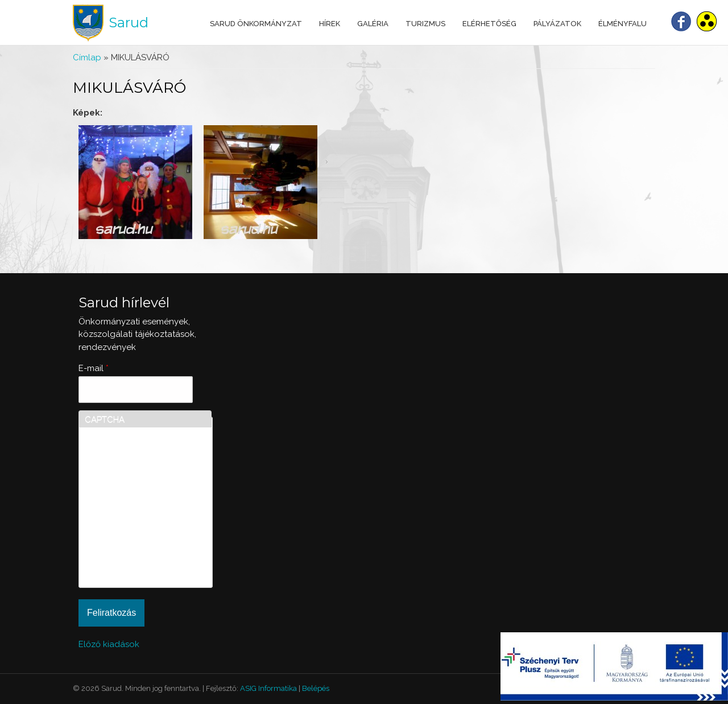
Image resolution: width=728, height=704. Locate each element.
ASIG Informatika (268, 688)
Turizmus (425, 24)
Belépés (316, 688)
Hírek (330, 24)
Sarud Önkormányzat (256, 24)
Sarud (129, 22)
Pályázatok (557, 24)
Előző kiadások (109, 644)
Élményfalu (622, 24)
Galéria (373, 24)
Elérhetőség (489, 24)
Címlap (87, 57)
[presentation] (131, 541)
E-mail (94, 368)
